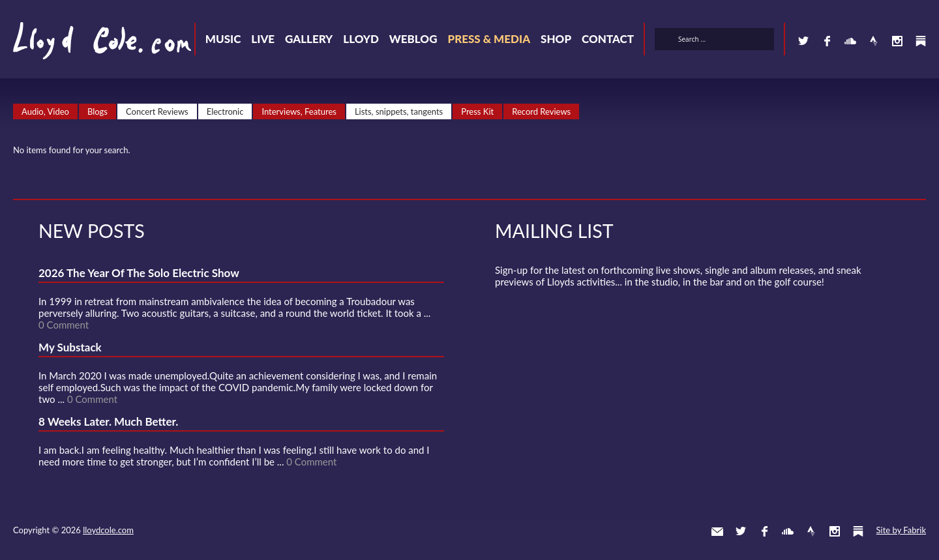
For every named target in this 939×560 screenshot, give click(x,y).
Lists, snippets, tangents (399, 111)
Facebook (827, 41)
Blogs (97, 111)
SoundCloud (850, 41)
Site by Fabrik (901, 530)
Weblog (413, 39)
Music (223, 39)
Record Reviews (541, 111)
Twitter (803, 41)
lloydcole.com (108, 530)
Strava (874, 41)
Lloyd (361, 39)
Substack (921, 41)
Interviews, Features (299, 111)
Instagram (897, 41)
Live (263, 39)
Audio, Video (45, 111)
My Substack (70, 347)
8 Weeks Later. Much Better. (108, 421)
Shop (556, 39)
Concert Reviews (157, 111)
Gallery (309, 39)
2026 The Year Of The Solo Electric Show (139, 273)
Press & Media (489, 39)
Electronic (225, 111)
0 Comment (64, 325)
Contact (608, 39)
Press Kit (477, 111)
